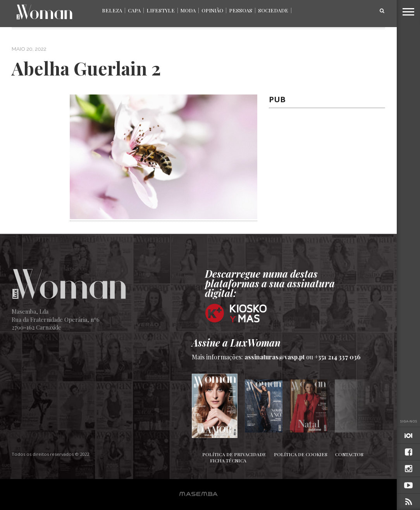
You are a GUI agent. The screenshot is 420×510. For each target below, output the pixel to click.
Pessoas (241, 10)
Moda (188, 10)
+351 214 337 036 (338, 357)
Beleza (112, 10)
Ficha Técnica (228, 460)
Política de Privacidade (234, 454)
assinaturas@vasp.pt (275, 357)
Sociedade (273, 10)
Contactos (349, 454)
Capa (134, 10)
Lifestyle (161, 10)
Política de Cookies (301, 454)
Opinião (212, 10)
